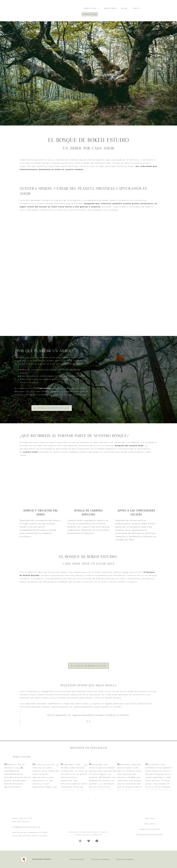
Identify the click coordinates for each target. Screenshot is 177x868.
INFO (138, 8)
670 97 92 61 (23, 822)
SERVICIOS (93, 8)
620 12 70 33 (26, 818)
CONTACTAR (90, 14)
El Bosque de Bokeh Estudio (52, 408)
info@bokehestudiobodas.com (27, 827)
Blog (125, 8)
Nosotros (110, 8)
